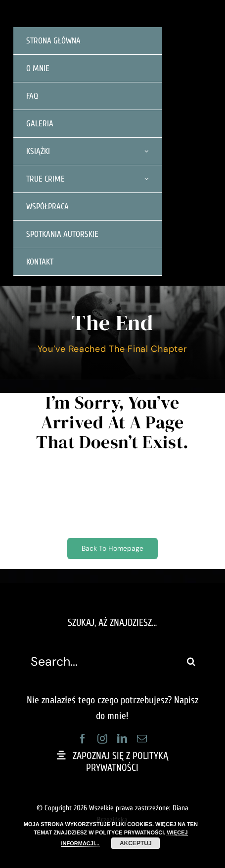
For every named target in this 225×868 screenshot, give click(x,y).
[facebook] (83, 739)
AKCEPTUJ (136, 843)
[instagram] (102, 739)
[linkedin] (122, 739)
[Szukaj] (191, 661)
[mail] (142, 739)
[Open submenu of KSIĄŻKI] (146, 151)
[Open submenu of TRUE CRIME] (146, 179)
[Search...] (101, 661)
